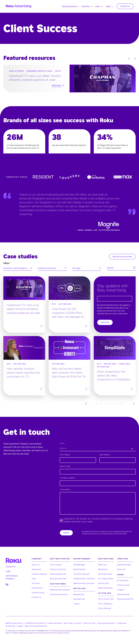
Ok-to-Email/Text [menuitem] (106, 599)
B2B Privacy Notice (14, 623)
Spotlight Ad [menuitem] (79, 599)
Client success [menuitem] (123, 585)
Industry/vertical (47, 268)
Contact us (125, 6)
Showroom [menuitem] (103, 569)
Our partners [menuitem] (58, 584)
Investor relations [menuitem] (39, 574)
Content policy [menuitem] (38, 593)
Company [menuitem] (37, 559)
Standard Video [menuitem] (124, 565)
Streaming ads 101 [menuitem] (58, 574)
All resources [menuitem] (123, 580)
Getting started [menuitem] (60, 559)
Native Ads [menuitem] (80, 588)
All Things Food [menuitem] (105, 574)
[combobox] (98, 449)
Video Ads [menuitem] (123, 559)
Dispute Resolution (106, 623)
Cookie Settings (54, 623)
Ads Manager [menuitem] (79, 565)
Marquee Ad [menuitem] (79, 594)
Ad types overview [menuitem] (58, 579)
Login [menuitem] (8, 571)
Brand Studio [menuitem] (79, 569)
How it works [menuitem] (56, 565)
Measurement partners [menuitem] (60, 590)
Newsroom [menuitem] (36, 569)
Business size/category (15, 268)
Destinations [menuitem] (106, 559)
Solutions (86, 6)
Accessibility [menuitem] (37, 588)
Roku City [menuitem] (102, 565)
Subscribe (105, 322)
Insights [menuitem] (121, 590)
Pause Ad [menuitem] (121, 569)
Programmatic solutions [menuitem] (84, 579)
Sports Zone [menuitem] (103, 583)
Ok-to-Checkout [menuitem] (105, 604)
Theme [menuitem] (76, 604)
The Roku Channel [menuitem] (81, 574)
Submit (66, 533)
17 (122, 404)
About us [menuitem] (36, 565)
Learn (98, 6)
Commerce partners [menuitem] (59, 594)
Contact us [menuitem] (36, 597)
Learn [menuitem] (120, 575)
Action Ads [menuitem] (105, 593)
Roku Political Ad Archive (36, 626)
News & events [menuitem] (123, 594)
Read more (58, 85)
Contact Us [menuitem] (11, 567)
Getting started (69, 6)
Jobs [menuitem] (34, 579)
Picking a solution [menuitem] (58, 569)
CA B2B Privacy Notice (35, 623)
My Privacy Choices (72, 623)
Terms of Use (89, 623)
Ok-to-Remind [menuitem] (105, 608)
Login (108, 6)
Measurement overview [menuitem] (84, 583)
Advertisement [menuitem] (82, 559)
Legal (20, 626)
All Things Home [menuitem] (106, 579)
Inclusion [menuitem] (36, 583)
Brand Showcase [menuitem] (105, 588)
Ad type (76, 268)
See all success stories (122, 257)
